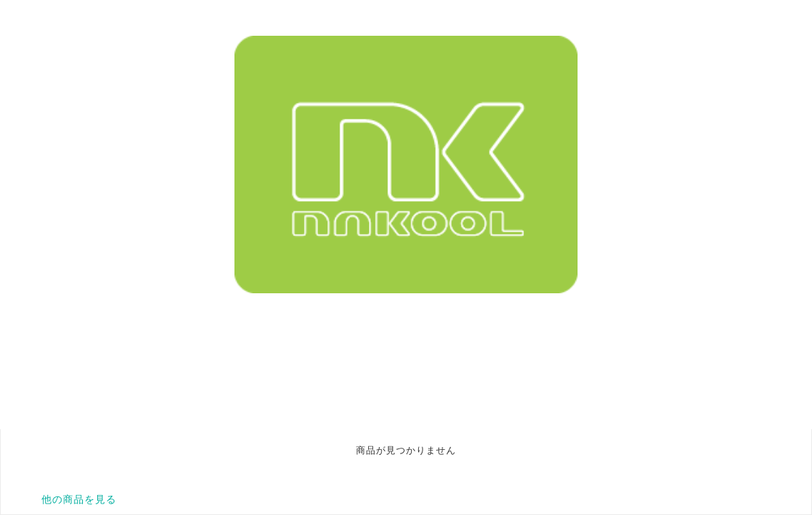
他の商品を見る (79, 499)
